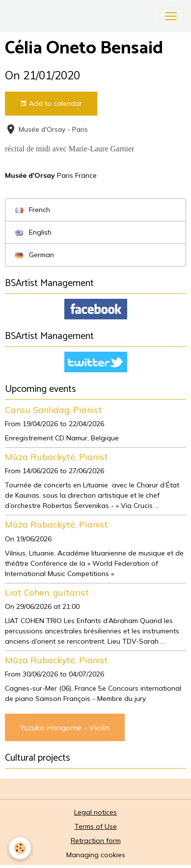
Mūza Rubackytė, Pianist (56, 457)
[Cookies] (20, 848)
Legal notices (95, 812)
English (33, 232)
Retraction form (96, 841)
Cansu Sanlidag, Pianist (54, 410)
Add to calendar (51, 104)
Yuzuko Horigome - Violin (65, 727)
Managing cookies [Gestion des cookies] (96, 855)
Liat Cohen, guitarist (47, 592)
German (35, 255)
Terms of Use (96, 826)
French (33, 210)
